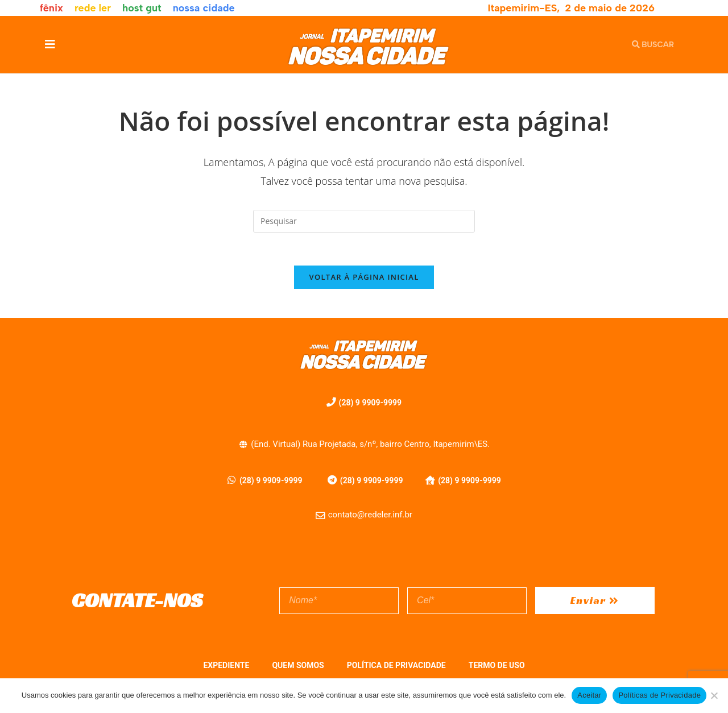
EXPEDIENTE (226, 667)
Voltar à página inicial (364, 279)
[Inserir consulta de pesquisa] (364, 221)
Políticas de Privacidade (659, 695)
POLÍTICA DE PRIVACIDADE (396, 667)
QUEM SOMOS (298, 667)
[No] (714, 695)
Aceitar (589, 695)
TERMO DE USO (497, 667)
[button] (50, 45)
